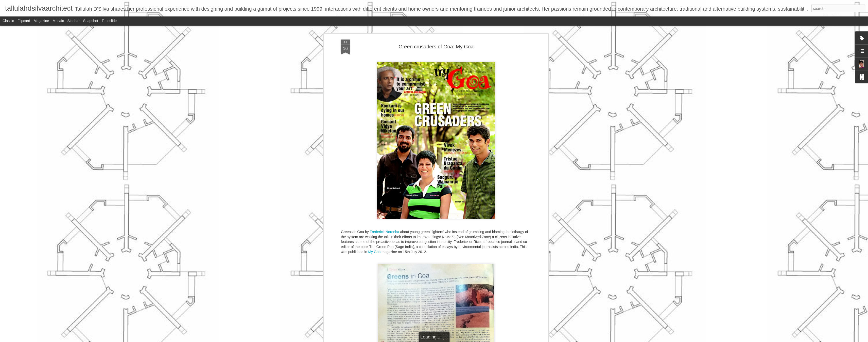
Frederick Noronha (385, 232)
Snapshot (91, 21)
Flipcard (24, 21)
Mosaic (58, 21)
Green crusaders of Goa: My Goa (436, 47)
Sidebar (74, 21)
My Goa (374, 252)
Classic (8, 21)
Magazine (41, 21)
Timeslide (109, 21)
